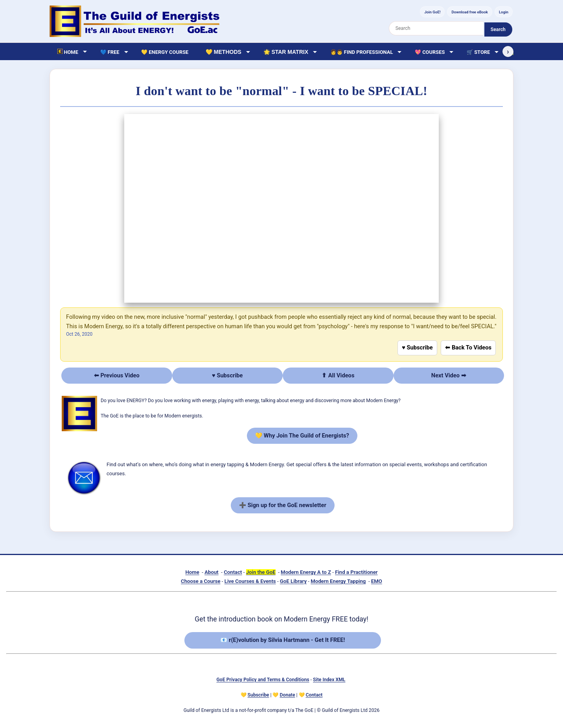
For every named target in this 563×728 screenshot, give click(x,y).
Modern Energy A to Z (306, 572)
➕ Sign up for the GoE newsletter (283, 505)
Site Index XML (329, 680)
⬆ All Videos (338, 375)
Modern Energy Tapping (338, 581)
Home (192, 572)
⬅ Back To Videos (468, 347)
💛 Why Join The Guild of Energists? (302, 436)
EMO (377, 581)
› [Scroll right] (508, 51)
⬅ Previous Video (117, 375)
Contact (233, 572)
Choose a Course (201, 581)
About (211, 572)
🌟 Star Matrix (286, 52)
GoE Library (293, 581)
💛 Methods (224, 52)
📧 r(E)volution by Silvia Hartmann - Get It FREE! (282, 640)
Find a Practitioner (356, 572)
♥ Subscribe (417, 347)
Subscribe (259, 695)
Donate (288, 695)
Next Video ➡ (449, 375)
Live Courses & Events (250, 581)
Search (498, 29)
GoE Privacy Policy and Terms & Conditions (263, 680)
